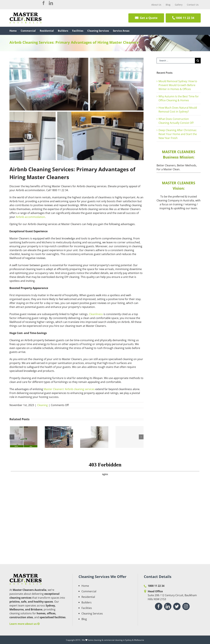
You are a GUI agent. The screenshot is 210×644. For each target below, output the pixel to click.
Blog (84, 619)
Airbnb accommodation (30, 217)
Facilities (87, 608)
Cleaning (42, 405)
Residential (88, 597)
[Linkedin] (168, 606)
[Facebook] (159, 606)
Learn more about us (25, 624)
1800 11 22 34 (156, 586)
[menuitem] (156, 5)
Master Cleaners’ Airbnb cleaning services (69, 389)
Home (85, 586)
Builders (87, 602)
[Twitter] (177, 606)
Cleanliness (96, 314)
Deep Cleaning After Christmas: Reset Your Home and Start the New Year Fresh (178, 134)
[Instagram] (186, 606)
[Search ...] (176, 61)
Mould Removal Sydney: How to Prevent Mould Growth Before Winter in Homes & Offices (178, 85)
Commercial (89, 591)
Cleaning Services (92, 614)
